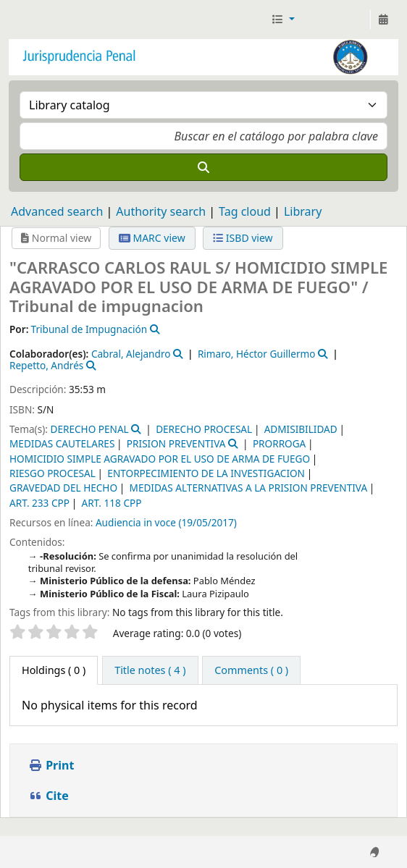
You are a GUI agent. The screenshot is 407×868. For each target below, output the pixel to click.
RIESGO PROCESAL (53, 473)
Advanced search (57, 211)
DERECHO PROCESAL (204, 429)
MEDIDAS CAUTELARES (62, 443)
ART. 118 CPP (111, 503)
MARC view (152, 238)
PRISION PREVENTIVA (176, 443)
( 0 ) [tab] (54, 670)
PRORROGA (279, 443)
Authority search (161, 211)
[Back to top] (364, 823)
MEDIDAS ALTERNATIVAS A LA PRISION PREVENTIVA (249, 488)
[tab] (150, 670)
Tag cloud (245, 211)
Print (51, 765)
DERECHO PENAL (89, 429)
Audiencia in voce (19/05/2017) (166, 522)
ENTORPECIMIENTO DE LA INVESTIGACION (206, 473)
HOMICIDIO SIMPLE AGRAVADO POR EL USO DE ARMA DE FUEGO (160, 459)
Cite (49, 796)
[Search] (204, 167)
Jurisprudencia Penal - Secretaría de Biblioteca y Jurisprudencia (17, 20)
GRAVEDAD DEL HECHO (63, 488)
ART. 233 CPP (39, 503)
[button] (283, 20)
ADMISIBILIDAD (301, 429)
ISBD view (243, 238)
